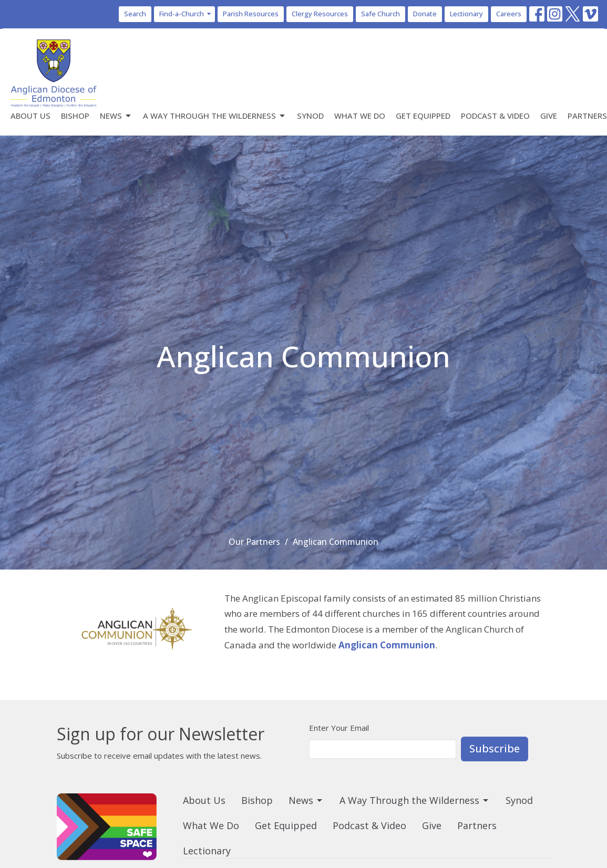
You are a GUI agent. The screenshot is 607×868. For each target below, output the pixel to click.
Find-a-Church (186, 14)
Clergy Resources (320, 14)
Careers (509, 14)
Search (135, 14)
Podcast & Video (495, 116)
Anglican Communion (387, 645)
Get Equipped (423, 116)
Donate (425, 14)
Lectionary (466, 14)
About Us (30, 116)
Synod (310, 116)
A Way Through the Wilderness (215, 116)
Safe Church (380, 14)
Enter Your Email (339, 728)
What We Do (360, 116)
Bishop (75, 116)
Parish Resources (251, 14)
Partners (587, 116)
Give (549, 116)
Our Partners (254, 542)
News (116, 116)
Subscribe (495, 748)
